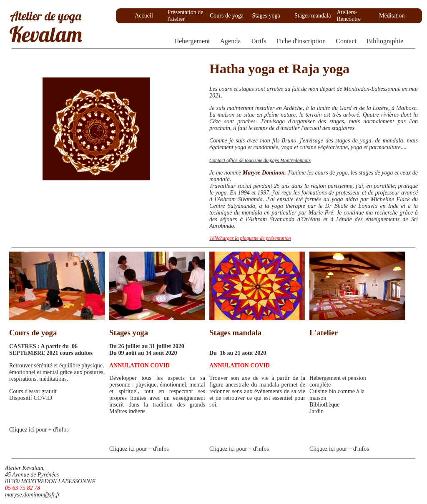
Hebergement (192, 41)
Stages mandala (313, 16)
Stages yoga (266, 16)
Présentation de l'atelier (186, 16)
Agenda (231, 41)
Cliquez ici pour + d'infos (39, 430)
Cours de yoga (227, 16)
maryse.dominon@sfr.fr (33, 495)
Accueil (144, 16)
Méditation (392, 16)
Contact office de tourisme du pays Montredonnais (260, 160)
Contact (346, 41)
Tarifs (258, 41)
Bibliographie (385, 41)
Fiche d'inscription (301, 41)
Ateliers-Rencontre (349, 16)
